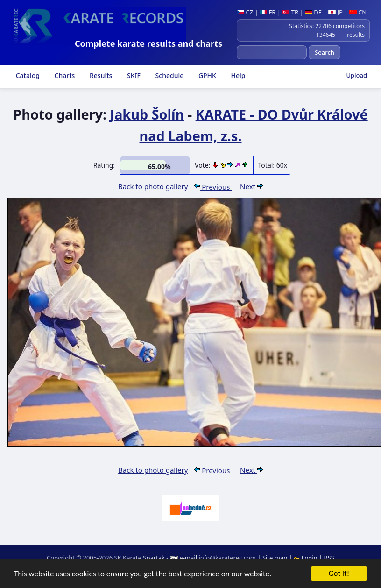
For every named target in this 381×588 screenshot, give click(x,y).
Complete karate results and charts (148, 43)
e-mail (188, 558)
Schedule (169, 75)
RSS (329, 558)
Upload (356, 75)
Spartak (154, 558)
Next (251, 186)
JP (335, 12)
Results (100, 75)
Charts (64, 75)
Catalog (27, 75)
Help (237, 75)
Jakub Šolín (147, 114)
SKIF (133, 75)
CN (358, 12)
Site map (275, 558)
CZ (245, 12)
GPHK (206, 75)
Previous (213, 187)
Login (306, 558)
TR (290, 12)
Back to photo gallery (153, 186)
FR (268, 12)
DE (313, 12)
